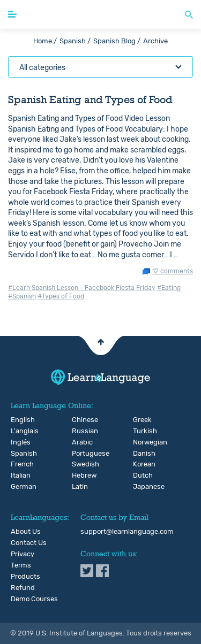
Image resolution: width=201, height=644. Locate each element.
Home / (45, 41)
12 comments (173, 271)
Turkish (138, 431)
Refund (23, 588)
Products (25, 577)
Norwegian (138, 442)
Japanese (138, 487)
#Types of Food (61, 296)
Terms (21, 565)
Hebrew (77, 476)
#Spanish (22, 296)
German (16, 487)
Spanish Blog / (117, 41)
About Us (26, 532)
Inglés (16, 442)
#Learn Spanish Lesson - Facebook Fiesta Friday (82, 288)
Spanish (16, 454)
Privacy (23, 554)
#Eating (169, 288)
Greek (138, 420)
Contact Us (29, 543)
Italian (16, 476)
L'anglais (16, 431)
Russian (77, 431)
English (16, 420)
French (16, 464)
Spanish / (75, 41)
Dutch (138, 476)
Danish (138, 454)
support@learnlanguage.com (127, 532)
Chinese (77, 420)
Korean (138, 464)
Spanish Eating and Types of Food (90, 99)
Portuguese (77, 454)
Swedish (77, 464)
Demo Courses (34, 599)
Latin (77, 487)
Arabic (77, 442)
